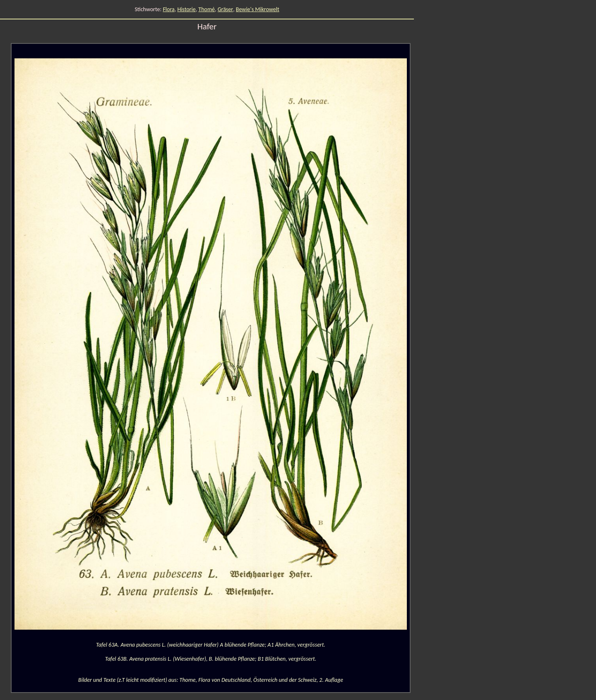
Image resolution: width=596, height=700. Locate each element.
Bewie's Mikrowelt (258, 9)
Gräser (225, 9)
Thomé (207, 9)
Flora (168, 9)
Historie (186, 9)
